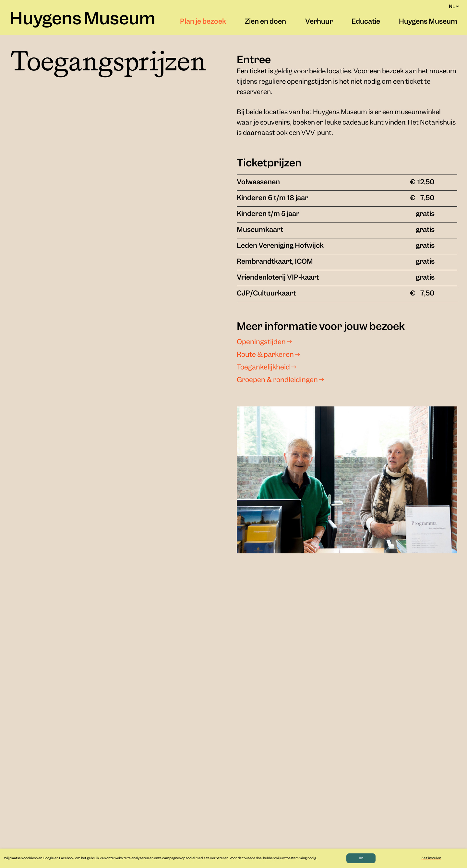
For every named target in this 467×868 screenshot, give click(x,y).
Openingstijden (264, 343)
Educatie (366, 22)
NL (454, 6)
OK (361, 858)
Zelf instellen (431, 858)
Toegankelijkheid (266, 368)
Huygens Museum (83, 20)
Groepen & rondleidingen (280, 380)
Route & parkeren (268, 355)
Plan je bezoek (203, 22)
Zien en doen (265, 22)
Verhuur (319, 22)
